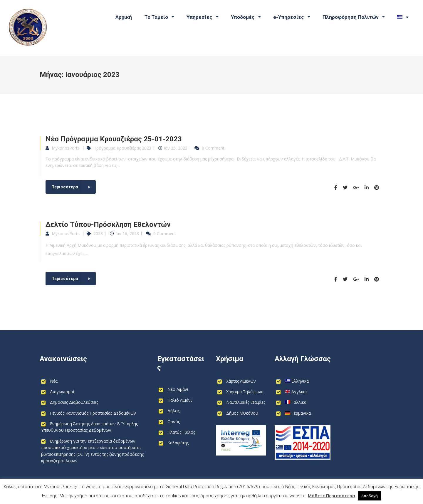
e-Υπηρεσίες (289, 17)
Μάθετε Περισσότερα (331, 495)
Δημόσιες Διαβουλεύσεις (74, 402)
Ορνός (174, 422)
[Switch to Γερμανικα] (293, 413)
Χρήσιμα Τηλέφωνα (245, 392)
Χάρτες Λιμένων (241, 381)
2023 (98, 233)
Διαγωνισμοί (62, 392)
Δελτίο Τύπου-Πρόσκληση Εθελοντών (108, 225)
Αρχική (124, 17)
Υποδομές (243, 17)
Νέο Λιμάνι (178, 389)
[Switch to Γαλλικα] (291, 402)
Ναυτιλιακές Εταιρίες (246, 402)
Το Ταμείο (156, 17)
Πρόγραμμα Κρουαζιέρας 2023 (122, 148)
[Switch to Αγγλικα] (291, 392)
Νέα (54, 381)
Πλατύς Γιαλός (181, 432)
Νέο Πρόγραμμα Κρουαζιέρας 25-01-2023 (114, 139)
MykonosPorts (66, 148)
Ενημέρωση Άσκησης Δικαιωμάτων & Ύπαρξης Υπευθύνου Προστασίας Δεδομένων (89, 427)
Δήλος (173, 411)
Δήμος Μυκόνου (242, 413)
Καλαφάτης (178, 443)
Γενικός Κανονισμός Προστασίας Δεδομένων (93, 413)
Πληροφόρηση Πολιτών (351, 17)
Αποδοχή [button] (370, 496)
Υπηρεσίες (199, 17)
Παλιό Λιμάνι (180, 400)
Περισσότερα (65, 187)
